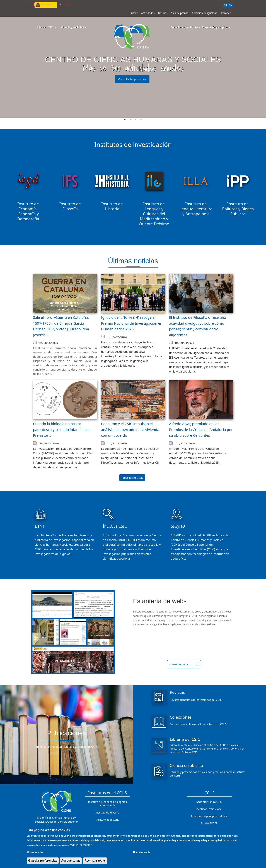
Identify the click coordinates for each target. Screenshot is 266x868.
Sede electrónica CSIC (209, 802)
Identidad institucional (209, 809)
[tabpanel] (133, 59)
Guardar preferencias (43, 861)
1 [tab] (125, 120)
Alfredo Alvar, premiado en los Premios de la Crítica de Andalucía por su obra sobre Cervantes (201, 430)
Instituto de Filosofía (107, 813)
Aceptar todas (71, 861)
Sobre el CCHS (46, 27)
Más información (81, 845)
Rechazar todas (95, 861)
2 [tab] (130, 120)
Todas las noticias (132, 478)
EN (231, 5)
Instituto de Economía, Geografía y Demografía (107, 804)
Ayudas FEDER (209, 823)
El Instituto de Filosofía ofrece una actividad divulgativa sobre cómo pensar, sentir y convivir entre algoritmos (198, 326)
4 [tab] (141, 120)
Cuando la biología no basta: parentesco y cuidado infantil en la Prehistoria (62, 430)
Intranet (226, 13)
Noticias (163, 13)
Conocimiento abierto (184, 27)
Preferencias (144, 852)
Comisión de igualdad (205, 13)
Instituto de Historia (107, 820)
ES (225, 5)
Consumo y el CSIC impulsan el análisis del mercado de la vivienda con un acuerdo (130, 430)
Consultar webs (179, 664)
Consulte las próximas (132, 79)
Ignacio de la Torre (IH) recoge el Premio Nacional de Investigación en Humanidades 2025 (132, 323)
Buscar (134, 13)
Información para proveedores (209, 816)
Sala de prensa (180, 13)
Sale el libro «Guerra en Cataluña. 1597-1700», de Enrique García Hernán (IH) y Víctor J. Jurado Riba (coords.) (61, 326)
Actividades (148, 13)
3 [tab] (136, 120)
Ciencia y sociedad (74, 27)
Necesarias (37, 852)
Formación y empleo (215, 27)
